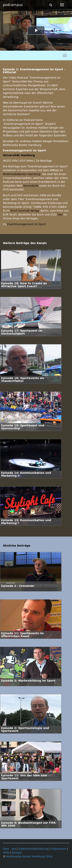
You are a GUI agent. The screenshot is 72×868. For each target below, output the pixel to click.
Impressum (59, 849)
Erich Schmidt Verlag (25, 211)
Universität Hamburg (19, 155)
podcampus (13, 5)
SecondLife (31, 186)
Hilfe (6, 853)
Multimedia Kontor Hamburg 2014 (29, 857)
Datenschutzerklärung (34, 849)
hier (60, 215)
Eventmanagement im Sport (26, 224)
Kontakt (17, 853)
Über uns (9, 849)
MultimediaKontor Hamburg (22, 174)
